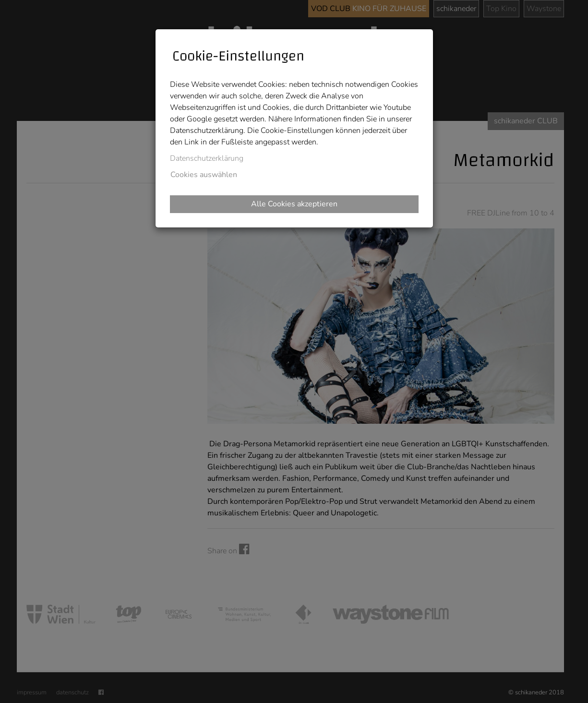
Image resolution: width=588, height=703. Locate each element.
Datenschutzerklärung (207, 158)
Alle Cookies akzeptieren (294, 204)
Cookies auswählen (204, 175)
